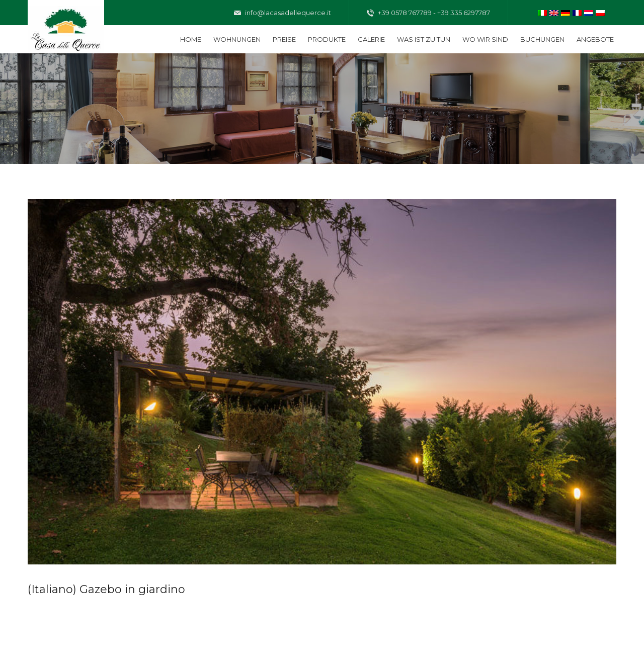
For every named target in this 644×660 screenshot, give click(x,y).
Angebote (595, 39)
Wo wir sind (485, 39)
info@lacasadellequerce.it (283, 13)
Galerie (371, 39)
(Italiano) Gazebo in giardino (106, 589)
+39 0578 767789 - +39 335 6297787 (428, 13)
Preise (284, 39)
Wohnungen (237, 39)
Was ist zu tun (424, 39)
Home (191, 39)
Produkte (327, 39)
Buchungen (542, 39)
